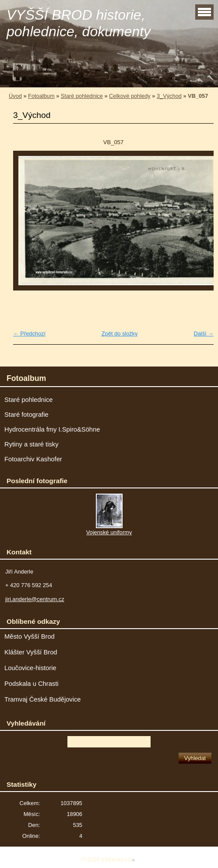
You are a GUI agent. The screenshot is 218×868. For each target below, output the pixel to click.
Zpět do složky (120, 334)
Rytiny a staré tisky (32, 444)
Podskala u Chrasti (32, 684)
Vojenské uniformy (109, 532)
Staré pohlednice (82, 96)
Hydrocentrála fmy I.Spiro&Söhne (52, 429)
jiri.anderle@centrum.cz (35, 599)
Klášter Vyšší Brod (31, 652)
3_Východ (169, 96)
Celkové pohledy (130, 96)
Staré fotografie (26, 415)
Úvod (15, 96)
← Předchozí (29, 334)
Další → (204, 334)
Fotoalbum (41, 96)
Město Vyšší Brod (30, 636)
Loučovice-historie (30, 668)
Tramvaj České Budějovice (43, 699)
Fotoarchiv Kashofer (33, 459)
